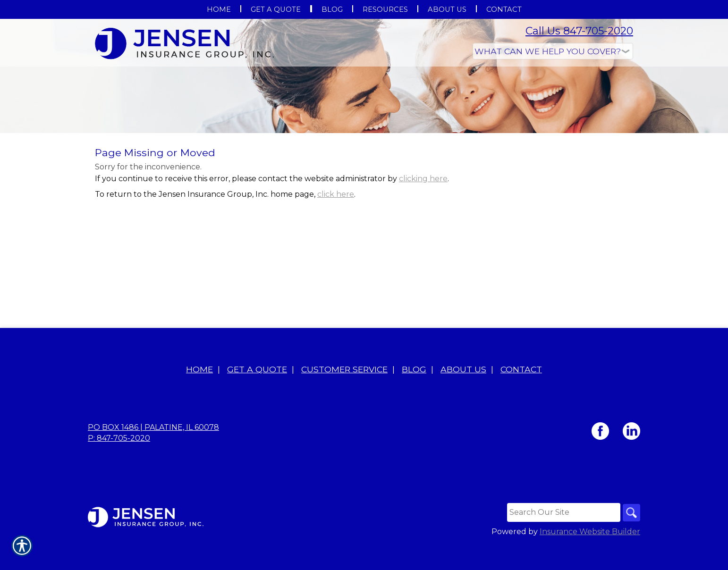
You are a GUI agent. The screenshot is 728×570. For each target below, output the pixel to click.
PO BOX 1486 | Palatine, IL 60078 (153, 453)
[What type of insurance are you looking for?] (553, 51)
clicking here (423, 234)
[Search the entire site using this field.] (562, 538)
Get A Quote (257, 395)
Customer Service (344, 395)
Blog (414, 395)
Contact (521, 395)
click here (336, 250)
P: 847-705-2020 (119, 464)
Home (199, 395)
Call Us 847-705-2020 (579, 31)
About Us (463, 395)
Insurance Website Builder (590, 558)
